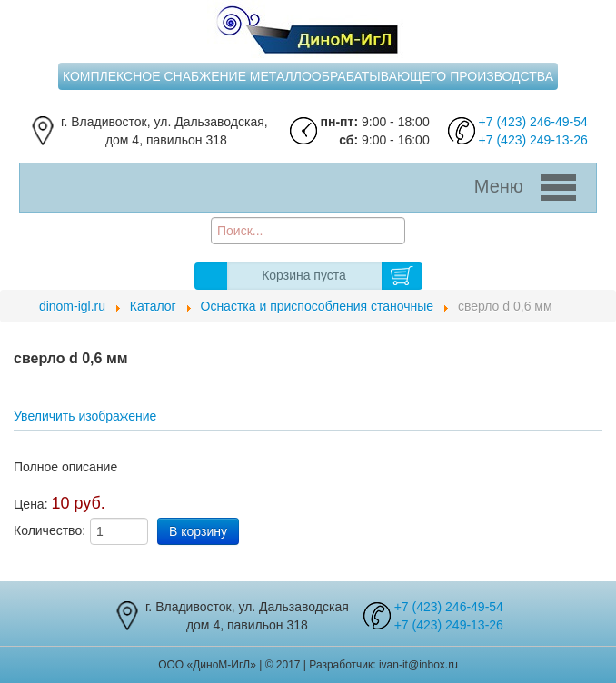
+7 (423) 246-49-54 (533, 122)
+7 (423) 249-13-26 (533, 140)
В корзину (402, 276)
